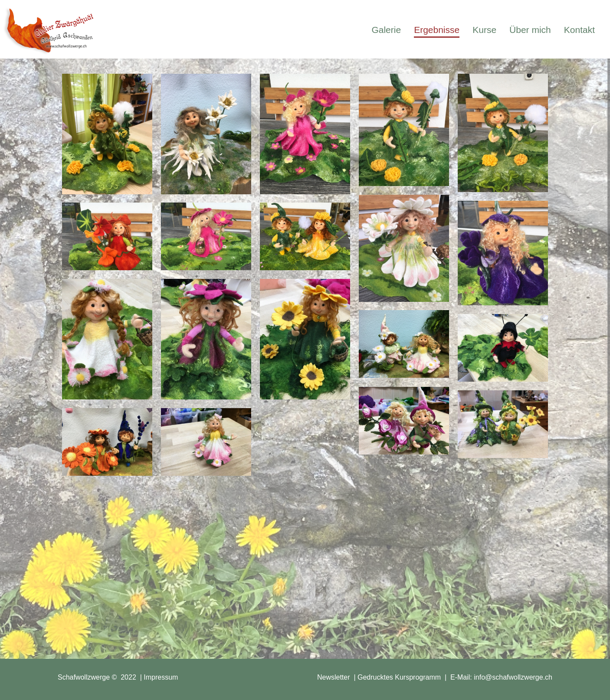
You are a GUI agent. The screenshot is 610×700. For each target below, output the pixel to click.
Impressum (161, 677)
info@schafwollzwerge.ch (513, 677)
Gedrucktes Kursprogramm (399, 677)
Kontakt (579, 30)
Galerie (386, 30)
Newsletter (334, 677)
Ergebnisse (437, 30)
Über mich (530, 30)
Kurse (484, 30)
